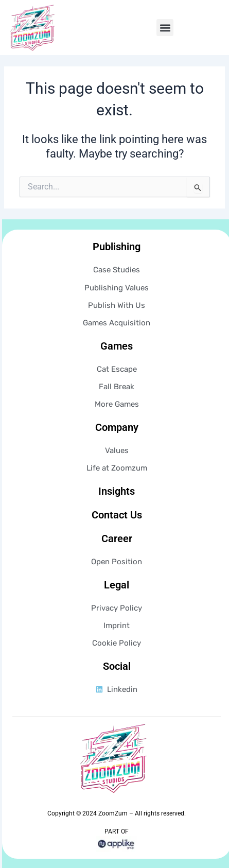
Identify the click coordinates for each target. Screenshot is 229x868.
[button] (165, 28)
